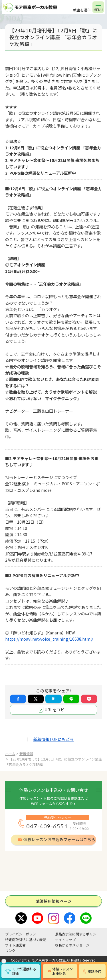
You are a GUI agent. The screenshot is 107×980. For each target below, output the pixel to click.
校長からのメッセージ (72, 945)
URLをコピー (56, 710)
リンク (10, 950)
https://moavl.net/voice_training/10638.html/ (49, 639)
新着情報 (26, 754)
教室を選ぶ (82, 10)
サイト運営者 (15, 945)
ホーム (10, 754)
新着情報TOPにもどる (53, 739)
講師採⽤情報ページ (54, 901)
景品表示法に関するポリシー (77, 934)
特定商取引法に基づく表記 (26, 940)
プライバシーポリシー (22, 934)
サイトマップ (65, 940)
